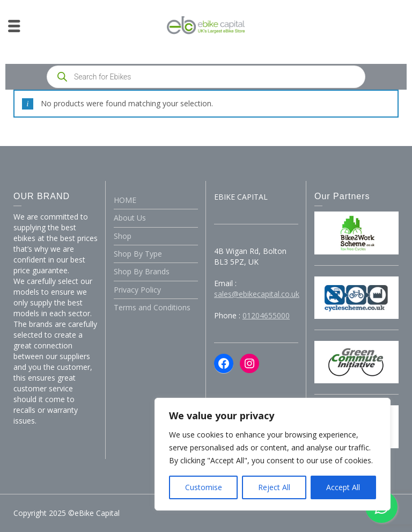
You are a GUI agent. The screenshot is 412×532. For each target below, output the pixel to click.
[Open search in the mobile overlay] (206, 77)
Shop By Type (138, 254)
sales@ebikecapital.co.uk (257, 294)
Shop (123, 236)
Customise (204, 487)
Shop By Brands (142, 271)
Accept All (343, 487)
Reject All (274, 487)
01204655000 (266, 315)
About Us (130, 218)
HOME (125, 200)
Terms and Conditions (152, 307)
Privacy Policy (137, 290)
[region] (273, 454)
